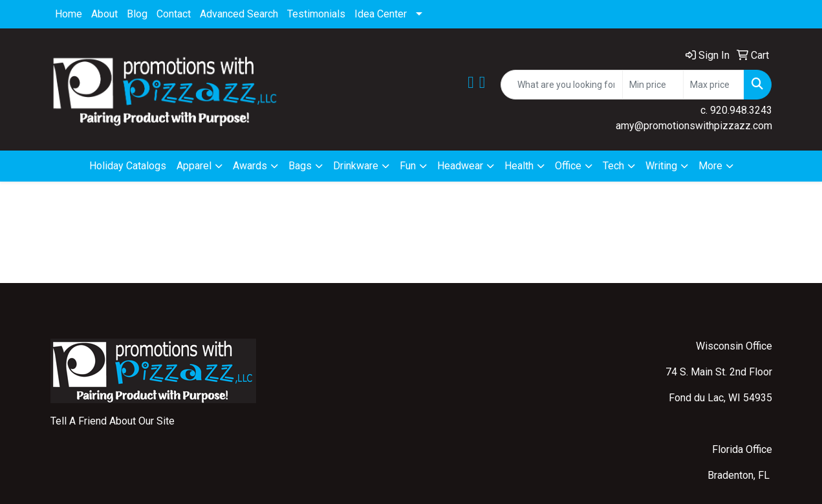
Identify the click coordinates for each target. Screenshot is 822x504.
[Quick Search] (562, 85)
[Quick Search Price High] (714, 85)
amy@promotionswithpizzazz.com (694, 126)
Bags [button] (300, 166)
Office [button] (568, 166)
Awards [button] (250, 166)
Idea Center (381, 14)
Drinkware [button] (356, 166)
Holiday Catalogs (128, 166)
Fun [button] (408, 166)
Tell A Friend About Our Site (113, 421)
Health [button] (519, 166)
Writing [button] (661, 166)
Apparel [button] (194, 166)
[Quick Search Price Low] (653, 85)
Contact (174, 14)
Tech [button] (613, 166)
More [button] (710, 166)
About (104, 14)
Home (69, 14)
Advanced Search (239, 14)
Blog (137, 14)
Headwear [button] (460, 166)
